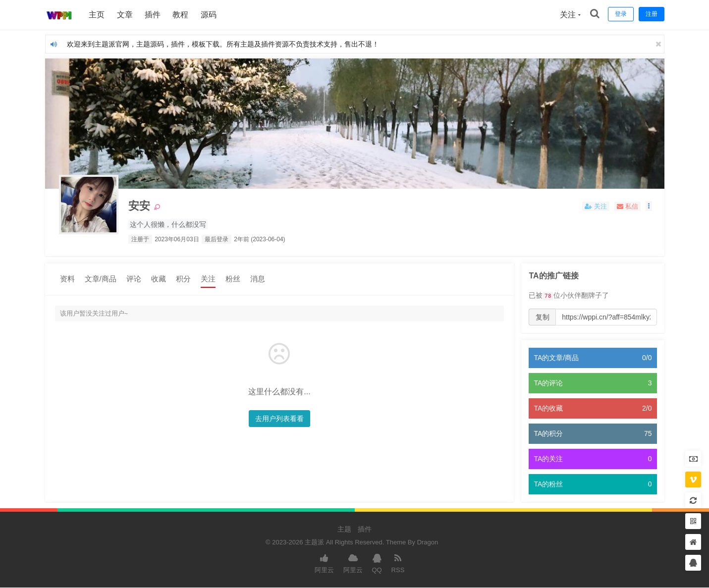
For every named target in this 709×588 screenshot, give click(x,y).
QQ (377, 563)
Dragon (428, 542)
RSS (398, 563)
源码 (209, 15)
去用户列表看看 (277, 419)
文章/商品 (101, 279)
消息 (258, 279)
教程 (181, 15)
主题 (344, 529)
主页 (98, 15)
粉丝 (233, 279)
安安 (140, 206)
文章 (125, 15)
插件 (153, 15)
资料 (67, 279)
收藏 (159, 279)
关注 (208, 279)
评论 (134, 279)
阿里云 (324, 563)
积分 (183, 279)
